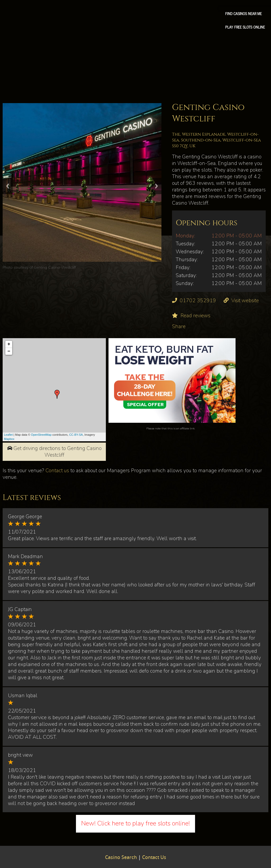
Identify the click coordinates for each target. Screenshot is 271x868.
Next (156, 186)
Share (179, 327)
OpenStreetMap (41, 435)
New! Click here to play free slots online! (135, 823)
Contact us (57, 471)
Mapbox (9, 439)
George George (25, 517)
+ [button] (9, 344)
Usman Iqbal (23, 696)
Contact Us (154, 858)
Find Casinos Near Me (243, 13)
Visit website (245, 301)
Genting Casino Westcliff (55, 267)
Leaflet (8, 435)
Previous (8, 186)
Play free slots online (245, 27)
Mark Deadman (25, 557)
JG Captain (20, 609)
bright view (20, 755)
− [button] (9, 351)
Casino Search (121, 858)
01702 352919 (198, 301)
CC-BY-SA (76, 435)
